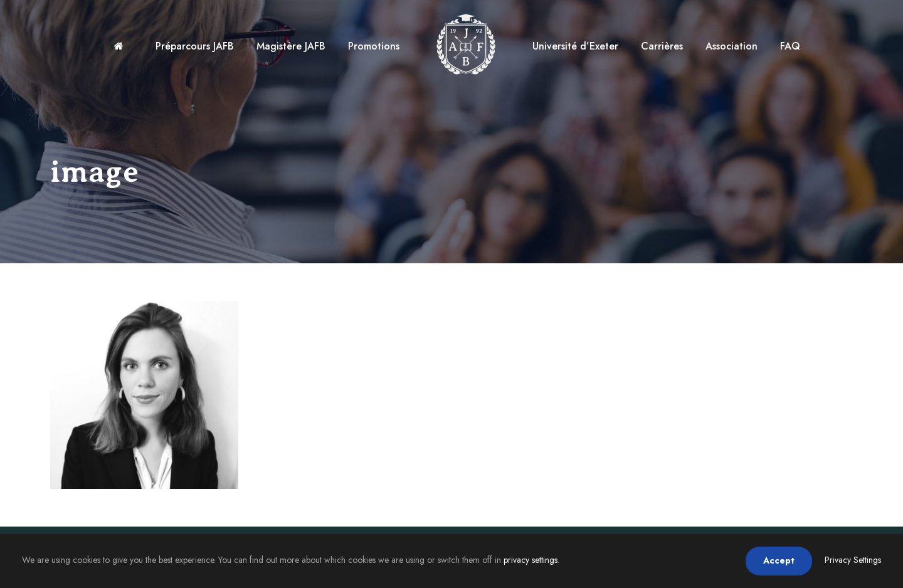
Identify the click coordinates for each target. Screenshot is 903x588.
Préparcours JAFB (195, 46)
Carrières (662, 46)
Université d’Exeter (575, 46)
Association (731, 46)
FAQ (790, 46)
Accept (779, 560)
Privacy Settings (853, 560)
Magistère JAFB (291, 46)
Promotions (374, 46)
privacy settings (531, 560)
